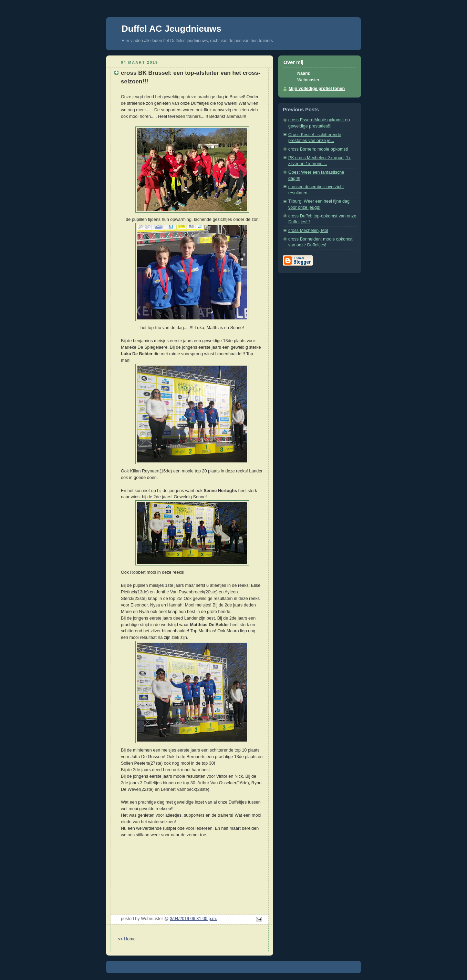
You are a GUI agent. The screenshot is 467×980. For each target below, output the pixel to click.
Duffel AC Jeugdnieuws (171, 29)
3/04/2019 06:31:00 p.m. (193, 919)
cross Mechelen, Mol (308, 231)
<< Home (127, 939)
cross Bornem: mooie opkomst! (318, 149)
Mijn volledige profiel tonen (317, 89)
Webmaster (308, 80)
